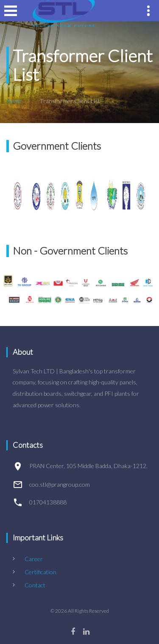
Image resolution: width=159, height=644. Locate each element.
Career (34, 559)
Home (14, 101)
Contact (35, 585)
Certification (40, 572)
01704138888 (48, 502)
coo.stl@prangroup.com (60, 484)
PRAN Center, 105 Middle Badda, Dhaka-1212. (88, 466)
